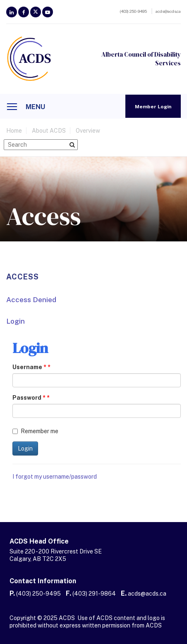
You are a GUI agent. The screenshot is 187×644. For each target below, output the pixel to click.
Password (29, 398)
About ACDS (49, 131)
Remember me (35, 431)
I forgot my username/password (55, 477)
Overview (88, 131)
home (14, 131)
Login (16, 321)
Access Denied (31, 300)
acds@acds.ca (147, 594)
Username (29, 367)
